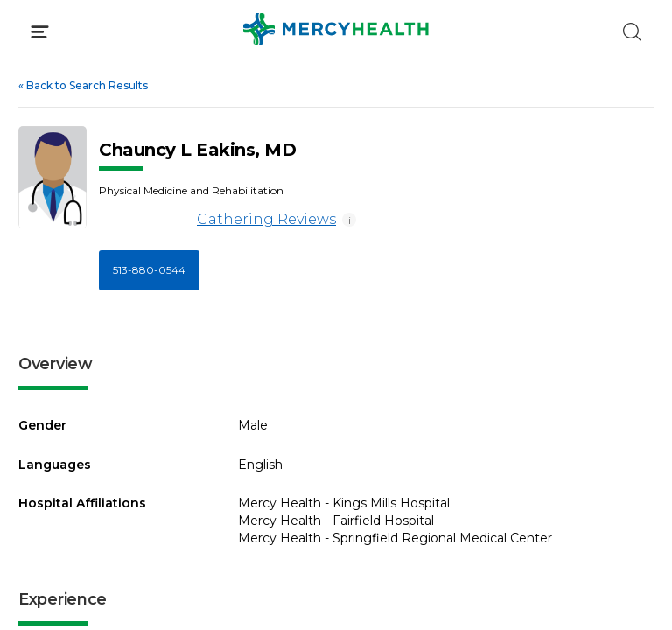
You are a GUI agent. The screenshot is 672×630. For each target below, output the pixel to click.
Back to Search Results (83, 85)
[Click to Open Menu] (40, 32)
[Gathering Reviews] (145, 220)
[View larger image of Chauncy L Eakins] (52, 177)
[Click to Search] (632, 32)
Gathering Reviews (217, 220)
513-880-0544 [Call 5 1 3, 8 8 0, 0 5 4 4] (149, 270)
